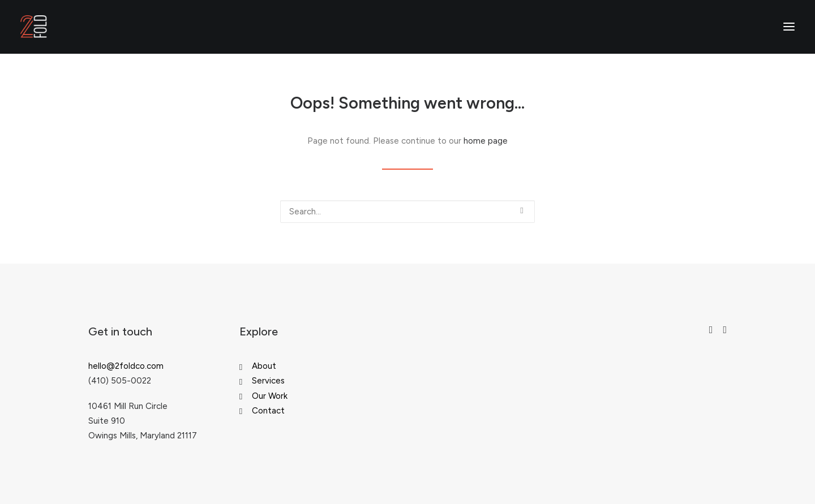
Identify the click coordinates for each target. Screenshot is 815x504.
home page (486, 141)
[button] (522, 211)
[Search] (407, 212)
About (264, 366)
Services (268, 381)
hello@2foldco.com (126, 366)
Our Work (270, 396)
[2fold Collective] (34, 27)
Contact (268, 411)
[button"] (711, 330)
